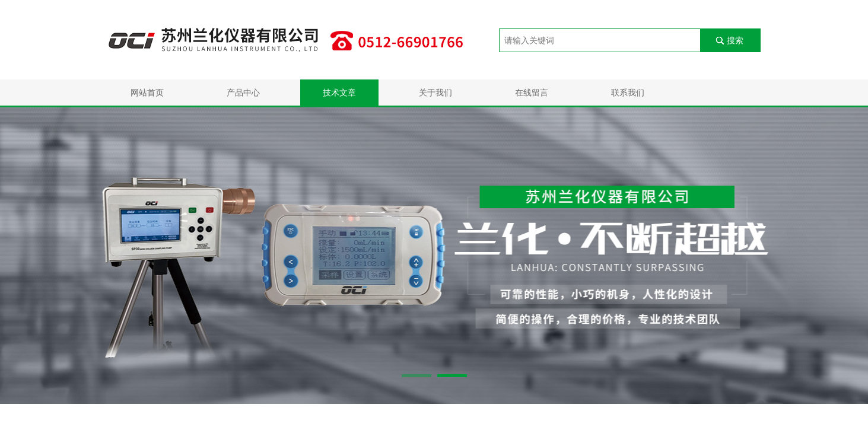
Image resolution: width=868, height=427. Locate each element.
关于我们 (435, 93)
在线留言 (532, 93)
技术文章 (339, 93)
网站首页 (147, 93)
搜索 (735, 40)
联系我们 (628, 93)
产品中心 (243, 93)
